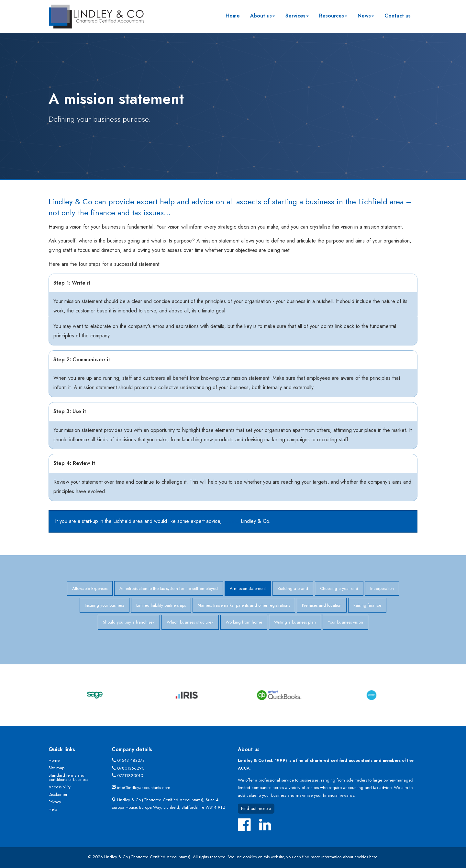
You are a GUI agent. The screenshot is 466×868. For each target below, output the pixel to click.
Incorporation (382, 588)
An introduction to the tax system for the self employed (169, 588)
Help (53, 809)
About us (263, 16)
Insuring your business (105, 605)
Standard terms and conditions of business (68, 777)
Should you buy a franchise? (129, 622)
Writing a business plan (295, 622)
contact (231, 521)
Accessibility (60, 787)
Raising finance (367, 605)
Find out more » (256, 808)
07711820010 (130, 776)
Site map (56, 768)
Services (297, 16)
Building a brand (293, 588)
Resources (333, 16)
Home (233, 16)
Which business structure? (190, 622)
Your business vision (345, 622)
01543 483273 (131, 760)
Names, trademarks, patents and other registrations (244, 605)
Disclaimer (58, 794)
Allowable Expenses (90, 588)
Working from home (244, 622)
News (366, 16)
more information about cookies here (344, 857)
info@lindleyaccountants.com (144, 788)
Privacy (55, 802)
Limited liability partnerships (161, 605)
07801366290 (131, 768)
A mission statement (248, 588)
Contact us (398, 16)
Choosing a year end (339, 588)
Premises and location (322, 605)
